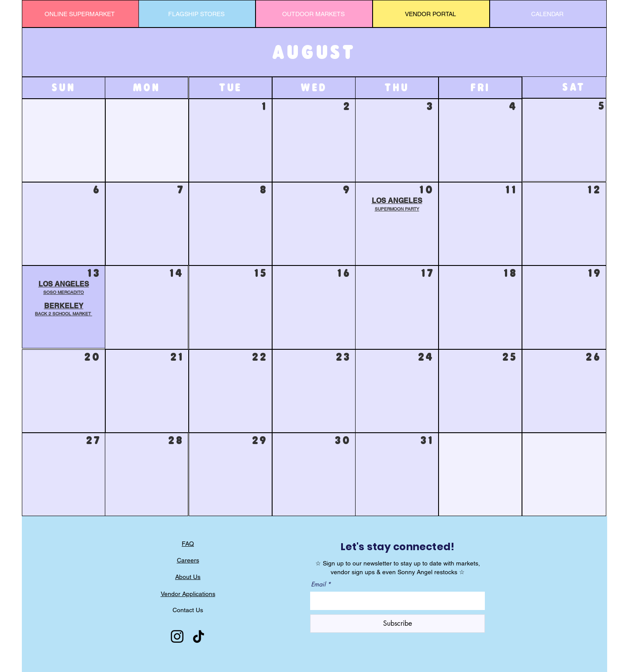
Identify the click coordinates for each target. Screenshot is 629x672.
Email (318, 584)
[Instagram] (177, 636)
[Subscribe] (397, 624)
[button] (64, 310)
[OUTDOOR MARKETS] (314, 14)
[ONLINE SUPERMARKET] (80, 14)
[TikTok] (199, 636)
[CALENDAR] (548, 14)
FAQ (188, 544)
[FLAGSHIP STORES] (197, 14)
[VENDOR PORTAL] (431, 14)
